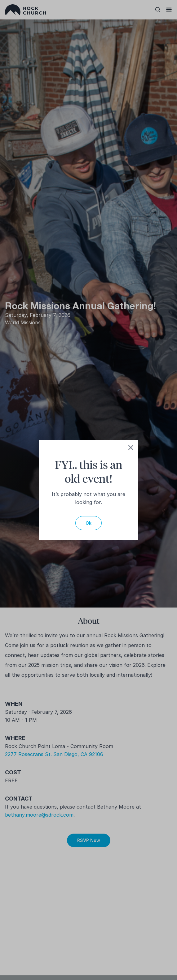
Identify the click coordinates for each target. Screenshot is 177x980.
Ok (88, 523)
